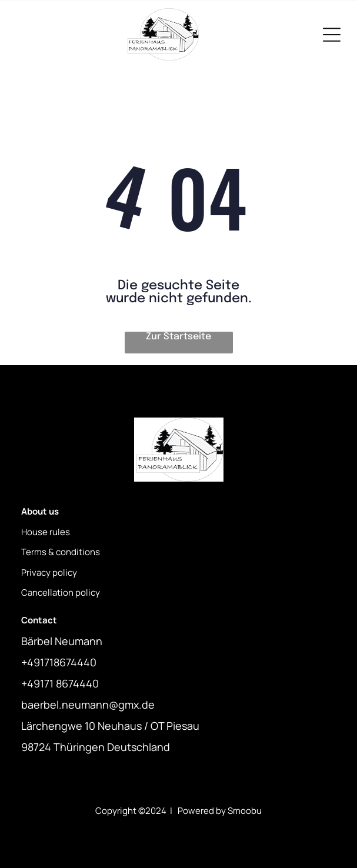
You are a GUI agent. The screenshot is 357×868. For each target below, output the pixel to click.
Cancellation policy (61, 592)
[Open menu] (332, 35)
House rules (46, 532)
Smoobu (245, 811)
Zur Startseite (179, 337)
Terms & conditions (61, 552)
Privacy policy (49, 572)
